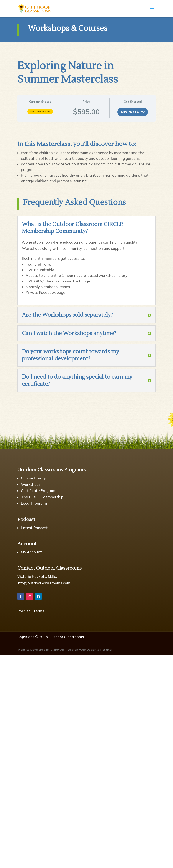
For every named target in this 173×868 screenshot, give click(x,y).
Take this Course (133, 112)
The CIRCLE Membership (42, 497)
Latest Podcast (34, 528)
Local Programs (34, 503)
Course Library (33, 478)
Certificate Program (38, 491)
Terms (39, 611)
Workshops (31, 484)
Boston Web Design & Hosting (90, 650)
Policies (24, 611)
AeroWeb (58, 650)
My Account (31, 552)
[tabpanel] (87, 160)
